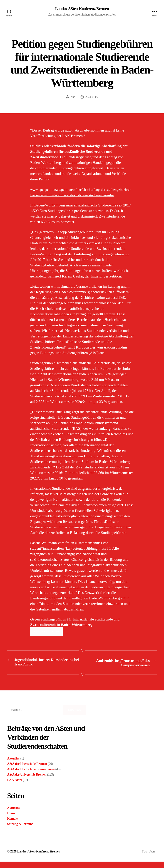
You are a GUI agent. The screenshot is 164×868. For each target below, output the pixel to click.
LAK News (14, 786)
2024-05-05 (92, 97)
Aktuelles (13, 765)
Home (11, 820)
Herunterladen (46, 638)
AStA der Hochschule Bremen (27, 770)
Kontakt (13, 825)
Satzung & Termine (20, 830)
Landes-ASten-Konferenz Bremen (82, 9)
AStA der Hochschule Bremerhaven (31, 776)
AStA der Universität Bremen (27, 781)
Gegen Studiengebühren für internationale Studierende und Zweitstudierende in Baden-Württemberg (78, 628)
